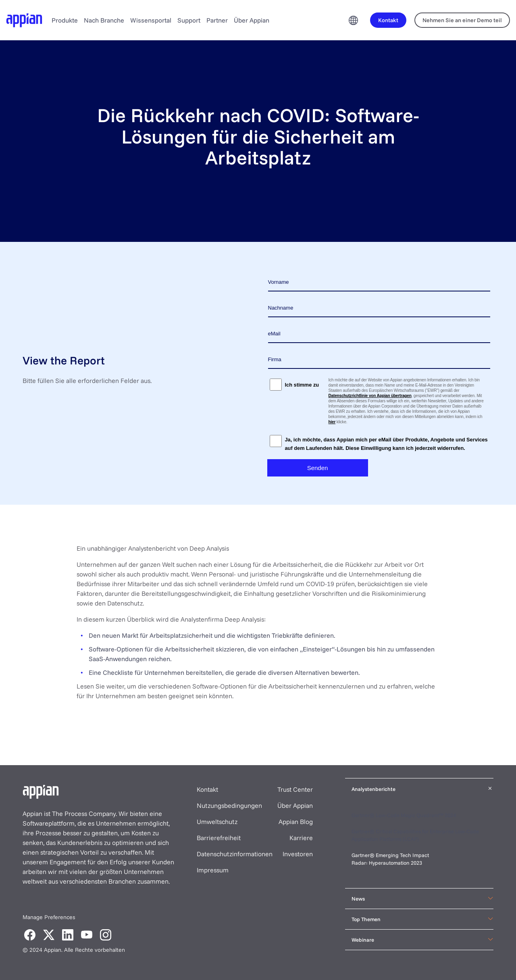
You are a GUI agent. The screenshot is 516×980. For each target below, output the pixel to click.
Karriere (301, 838)
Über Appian (252, 20)
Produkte (65, 20)
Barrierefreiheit (219, 838)
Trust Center (295, 789)
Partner (217, 20)
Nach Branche (104, 20)
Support (189, 20)
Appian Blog (296, 822)
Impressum (213, 870)
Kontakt (207, 789)
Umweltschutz (217, 822)
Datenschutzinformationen (235, 854)
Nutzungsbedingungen (229, 805)
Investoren (298, 854)
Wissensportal (151, 20)
